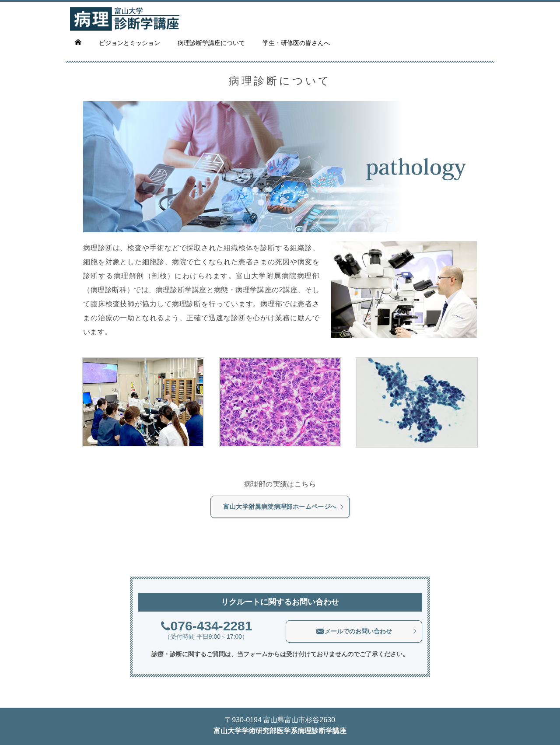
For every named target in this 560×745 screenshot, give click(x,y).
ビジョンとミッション (129, 43)
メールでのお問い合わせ (367, 631)
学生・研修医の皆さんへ (296, 43)
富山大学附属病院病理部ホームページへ (284, 507)
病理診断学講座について (211, 43)
